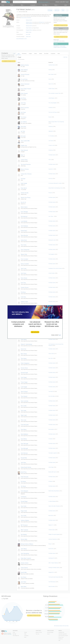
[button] (35, 332)
